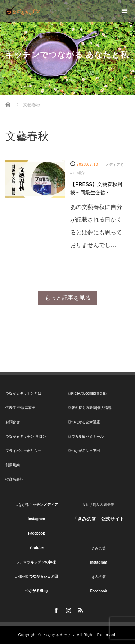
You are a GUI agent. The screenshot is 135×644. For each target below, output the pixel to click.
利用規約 (13, 465)
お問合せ (13, 422)
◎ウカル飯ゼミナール (86, 436)
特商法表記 (14, 479)
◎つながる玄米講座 (84, 422)
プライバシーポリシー (23, 451)
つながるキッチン (60, 635)
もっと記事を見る (68, 298)
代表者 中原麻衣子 (20, 408)
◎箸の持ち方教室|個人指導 (90, 408)
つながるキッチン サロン (26, 436)
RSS (80, 609)
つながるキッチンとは (23, 393)
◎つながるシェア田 (84, 451)
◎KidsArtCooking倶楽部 (87, 393)
